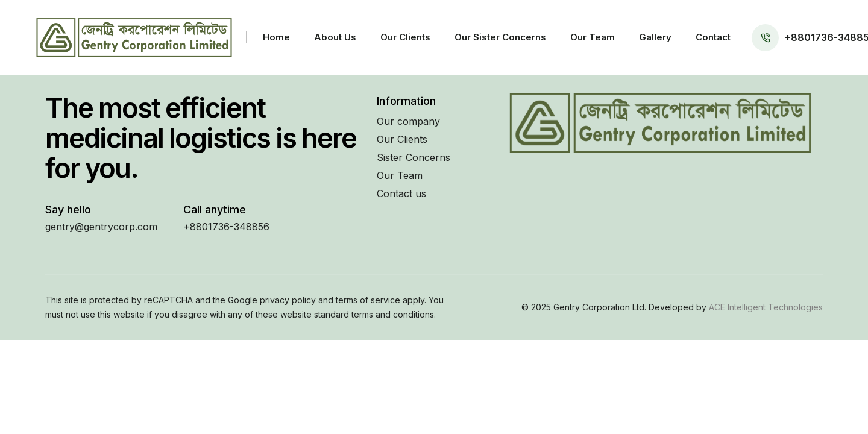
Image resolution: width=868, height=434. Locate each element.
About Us (335, 37)
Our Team (593, 37)
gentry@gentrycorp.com (101, 227)
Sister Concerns (414, 157)
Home (276, 37)
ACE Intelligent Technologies (765, 307)
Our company (408, 121)
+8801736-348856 (226, 227)
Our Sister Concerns (500, 37)
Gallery (655, 37)
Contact (713, 37)
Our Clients (405, 37)
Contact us (401, 193)
